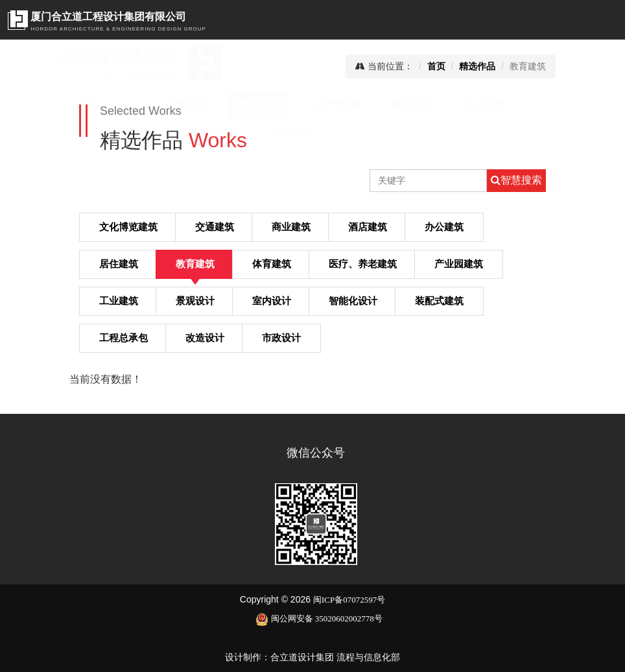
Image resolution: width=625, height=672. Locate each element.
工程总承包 (124, 337)
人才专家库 (312, 104)
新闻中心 (389, 104)
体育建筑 (272, 263)
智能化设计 (353, 300)
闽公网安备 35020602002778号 (319, 618)
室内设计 (272, 300)
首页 (99, 104)
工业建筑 (119, 300)
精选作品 (235, 104)
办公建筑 (444, 226)
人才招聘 (113, 132)
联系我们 (267, 132)
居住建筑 (119, 263)
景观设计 (195, 300)
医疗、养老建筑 (363, 263)
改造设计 (205, 337)
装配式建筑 (439, 300)
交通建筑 (215, 226)
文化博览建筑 (128, 226)
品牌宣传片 (190, 132)
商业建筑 (291, 226)
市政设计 (281, 337)
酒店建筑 (368, 226)
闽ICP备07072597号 (349, 600)
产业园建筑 (459, 263)
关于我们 (163, 104)
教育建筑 (195, 263)
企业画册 (461, 104)
